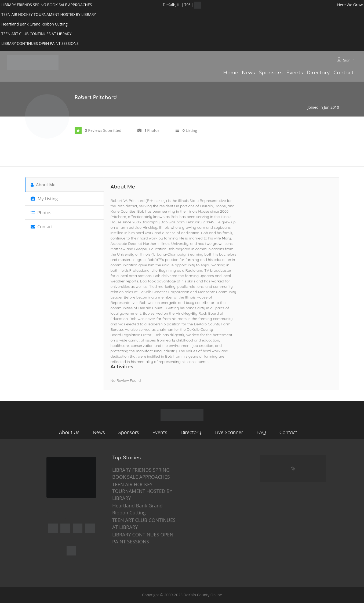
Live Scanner (229, 432)
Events (294, 73)
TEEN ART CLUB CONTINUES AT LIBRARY (144, 524)
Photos (41, 213)
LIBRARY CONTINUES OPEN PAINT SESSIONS (143, 538)
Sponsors (271, 73)
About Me (43, 185)
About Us (69, 432)
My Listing (44, 199)
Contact (343, 73)
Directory (318, 73)
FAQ (261, 432)
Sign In (349, 60)
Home (230, 73)
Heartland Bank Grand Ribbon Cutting (137, 509)
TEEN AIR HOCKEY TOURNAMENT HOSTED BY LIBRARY (142, 491)
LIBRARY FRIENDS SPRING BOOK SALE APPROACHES (141, 473)
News (248, 73)
